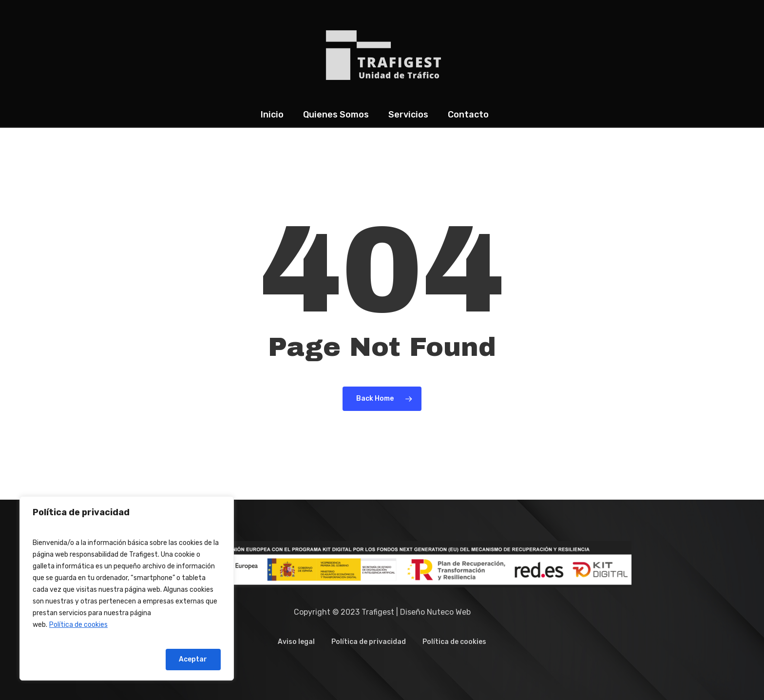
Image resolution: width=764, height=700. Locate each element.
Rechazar (132, 659)
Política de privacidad (369, 642)
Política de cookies (78, 625)
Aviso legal (296, 642)
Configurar (65, 659)
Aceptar (193, 659)
